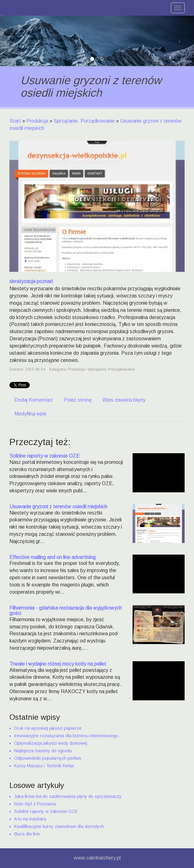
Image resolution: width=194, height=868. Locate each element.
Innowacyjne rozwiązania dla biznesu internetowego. (67, 736)
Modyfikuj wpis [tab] (30, 414)
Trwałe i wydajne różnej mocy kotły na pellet (58, 664)
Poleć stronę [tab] (78, 400)
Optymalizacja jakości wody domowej (51, 743)
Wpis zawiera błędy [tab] (124, 400)
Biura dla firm (27, 834)
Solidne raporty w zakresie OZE (45, 456)
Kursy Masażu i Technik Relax (44, 766)
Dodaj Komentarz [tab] (34, 400)
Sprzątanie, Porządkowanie (84, 121)
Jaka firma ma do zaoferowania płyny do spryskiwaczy (68, 796)
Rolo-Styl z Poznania (35, 804)
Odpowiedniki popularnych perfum (48, 758)
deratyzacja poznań (31, 281)
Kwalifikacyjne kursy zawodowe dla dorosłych (59, 826)
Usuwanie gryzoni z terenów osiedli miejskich (58, 507)
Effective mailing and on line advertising (52, 557)
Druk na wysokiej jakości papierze (48, 728)
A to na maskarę (30, 819)
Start (15, 121)
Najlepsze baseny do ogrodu (43, 751)
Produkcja (37, 121)
